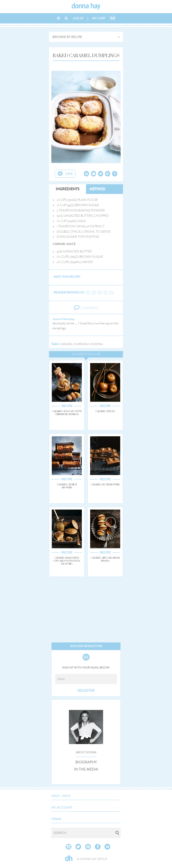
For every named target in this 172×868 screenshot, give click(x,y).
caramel (66, 344)
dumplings (81, 344)
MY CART (99, 18)
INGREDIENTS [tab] (68, 189)
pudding (97, 344)
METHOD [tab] (97, 189)
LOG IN (78, 18)
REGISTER (86, 691)
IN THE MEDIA (86, 769)
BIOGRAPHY (86, 762)
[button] (86, 795)
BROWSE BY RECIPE (67, 37)
